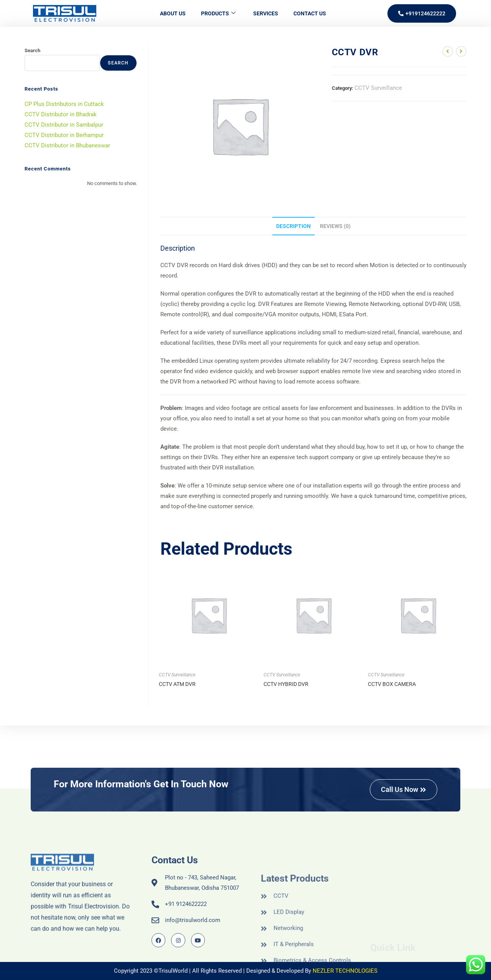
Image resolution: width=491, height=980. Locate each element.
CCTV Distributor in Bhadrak (61, 114)
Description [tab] (293, 226)
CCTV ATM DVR (177, 684)
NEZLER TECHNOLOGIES (345, 971)
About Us (173, 13)
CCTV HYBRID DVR (286, 684)
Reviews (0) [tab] (335, 226)
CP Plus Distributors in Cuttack (64, 104)
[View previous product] (448, 51)
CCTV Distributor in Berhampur (64, 135)
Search (32, 50)
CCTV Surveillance (378, 88)
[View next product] (461, 51)
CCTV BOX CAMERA (392, 684)
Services (266, 13)
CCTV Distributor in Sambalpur (64, 125)
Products (218, 14)
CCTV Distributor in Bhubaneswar (67, 145)
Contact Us (310, 13)
